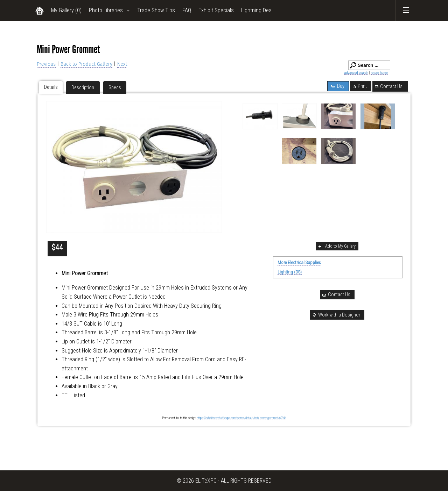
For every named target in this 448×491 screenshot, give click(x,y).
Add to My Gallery (336, 246)
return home (379, 73)
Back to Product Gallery (86, 64)
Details (51, 87)
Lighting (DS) (290, 272)
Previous (46, 64)
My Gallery (66, 10)
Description (83, 87)
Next (122, 64)
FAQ (187, 10)
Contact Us (388, 86)
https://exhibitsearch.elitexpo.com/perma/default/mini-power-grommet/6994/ (241, 418)
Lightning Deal (257, 10)
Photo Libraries (106, 10)
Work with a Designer (336, 315)
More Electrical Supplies (299, 262)
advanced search (356, 73)
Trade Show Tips (156, 10)
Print (359, 86)
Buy (337, 86)
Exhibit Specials (216, 10)
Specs (115, 87)
